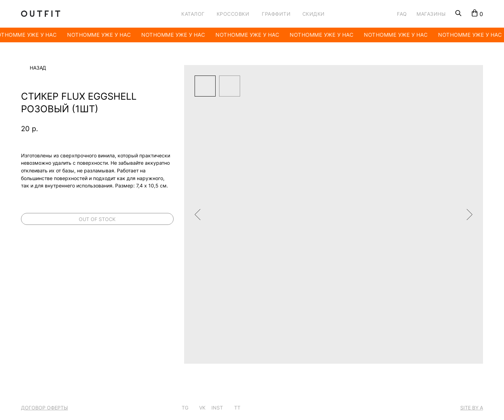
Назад (38, 68)
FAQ (402, 14)
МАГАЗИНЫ (431, 14)
